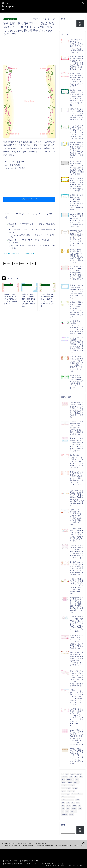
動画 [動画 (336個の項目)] (78, 803)
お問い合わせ (18, 864)
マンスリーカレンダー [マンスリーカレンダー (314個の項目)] (68, 800)
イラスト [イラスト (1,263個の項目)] (71, 785)
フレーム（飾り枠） (10, 19)
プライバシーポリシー (12, 861)
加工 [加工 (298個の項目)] (73, 803)
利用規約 (8, 864)
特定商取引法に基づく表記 (30, 861)
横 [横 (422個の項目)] (79, 806)
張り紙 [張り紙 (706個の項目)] (69, 806)
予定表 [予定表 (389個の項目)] (78, 800)
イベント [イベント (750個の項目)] (64, 785)
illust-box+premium (10, 6)
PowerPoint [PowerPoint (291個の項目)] (70, 780)
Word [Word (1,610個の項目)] (63, 782)
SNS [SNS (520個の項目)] (77, 780)
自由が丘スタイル (48, 864)
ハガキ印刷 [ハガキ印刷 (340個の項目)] (71, 791)
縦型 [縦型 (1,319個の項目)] (67, 812)
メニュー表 (9, 264)
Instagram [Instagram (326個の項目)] (65, 777)
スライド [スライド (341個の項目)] (75, 788)
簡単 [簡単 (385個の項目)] (68, 809)
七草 (17, 264)
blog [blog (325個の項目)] (67, 774)
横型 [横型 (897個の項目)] (63, 809)
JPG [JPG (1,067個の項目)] (71, 777)
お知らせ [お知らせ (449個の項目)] (76, 782)
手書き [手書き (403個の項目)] (75, 806)
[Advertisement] (45, 51)
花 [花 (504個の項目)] (76, 812)
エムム (37, 864)
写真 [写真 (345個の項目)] (68, 803)
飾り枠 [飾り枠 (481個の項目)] (71, 815)
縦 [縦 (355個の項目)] (63, 812)
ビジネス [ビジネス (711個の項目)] (80, 794)
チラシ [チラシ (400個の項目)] (64, 791)
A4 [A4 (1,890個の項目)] (63, 774)
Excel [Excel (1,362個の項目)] (72, 774)
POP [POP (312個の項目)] (63, 780)
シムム (59, 864)
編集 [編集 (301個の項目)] (80, 809)
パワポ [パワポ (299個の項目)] (73, 794)
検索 (63, 19)
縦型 (23, 264)
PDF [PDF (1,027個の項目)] (81, 777)
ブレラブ (29, 864)
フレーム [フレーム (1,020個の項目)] (64, 797)
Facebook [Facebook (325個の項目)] (79, 774)
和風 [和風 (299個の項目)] (63, 806)
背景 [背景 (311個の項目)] (72, 812)
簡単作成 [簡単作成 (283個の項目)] (74, 809)
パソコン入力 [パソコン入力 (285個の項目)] (65, 794)
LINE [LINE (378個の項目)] (76, 777)
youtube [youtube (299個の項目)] (69, 782)
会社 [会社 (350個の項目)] (63, 803)
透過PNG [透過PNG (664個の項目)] (65, 815)
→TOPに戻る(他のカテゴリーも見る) (19, 253)
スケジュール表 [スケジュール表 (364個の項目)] (66, 788)
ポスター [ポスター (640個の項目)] (71, 797)
